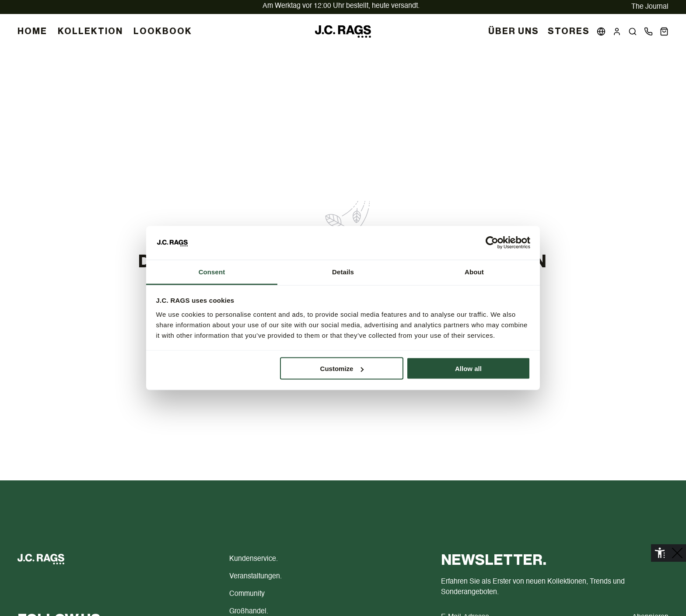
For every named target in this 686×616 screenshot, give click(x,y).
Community (247, 594)
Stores (569, 31)
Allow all (468, 369)
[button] (633, 31)
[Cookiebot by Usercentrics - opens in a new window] (492, 243)
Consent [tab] (212, 271)
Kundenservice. (254, 559)
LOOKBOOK (163, 31)
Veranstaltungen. (255, 577)
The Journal (650, 7)
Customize (342, 369)
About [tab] (474, 271)
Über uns (514, 31)
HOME (32, 31)
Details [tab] (343, 271)
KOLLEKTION (90, 31)
